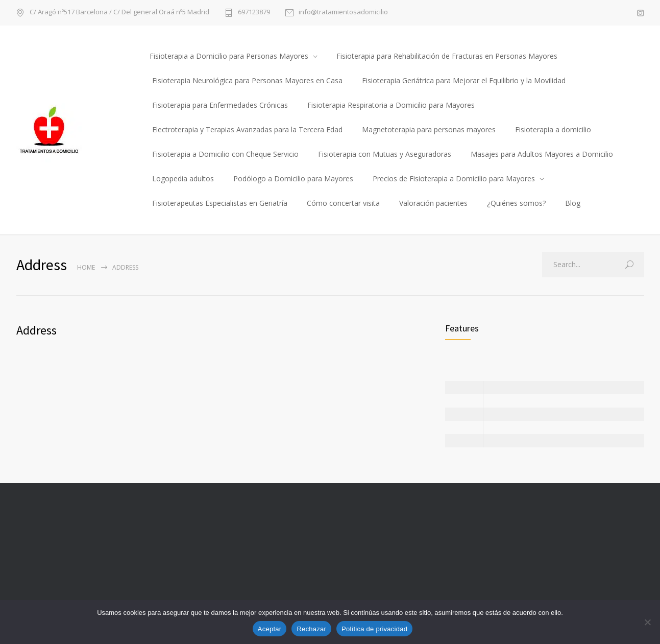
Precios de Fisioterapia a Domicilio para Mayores (454, 178)
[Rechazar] (647, 622)
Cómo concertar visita (343, 203)
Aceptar (270, 629)
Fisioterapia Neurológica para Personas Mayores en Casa (247, 80)
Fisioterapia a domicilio (553, 129)
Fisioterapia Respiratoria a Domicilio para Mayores (391, 105)
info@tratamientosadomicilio (343, 13)
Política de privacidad (374, 629)
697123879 (254, 13)
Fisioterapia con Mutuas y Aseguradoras (385, 154)
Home (86, 267)
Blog (573, 203)
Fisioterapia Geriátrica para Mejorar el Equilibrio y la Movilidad (464, 80)
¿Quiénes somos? (516, 203)
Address (36, 330)
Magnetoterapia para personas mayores (429, 129)
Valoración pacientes (433, 203)
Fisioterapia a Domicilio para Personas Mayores (229, 56)
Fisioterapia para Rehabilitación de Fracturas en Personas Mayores (447, 56)
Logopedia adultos (183, 178)
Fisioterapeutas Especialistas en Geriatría (220, 203)
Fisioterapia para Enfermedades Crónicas (220, 105)
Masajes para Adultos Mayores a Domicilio (542, 154)
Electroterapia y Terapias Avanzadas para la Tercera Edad (247, 129)
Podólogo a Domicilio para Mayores (293, 178)
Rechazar (311, 629)
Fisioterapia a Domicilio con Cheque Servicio (225, 154)
